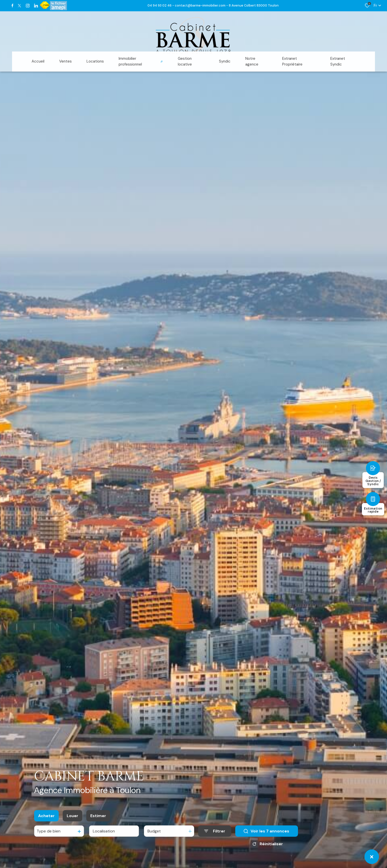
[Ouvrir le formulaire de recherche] (215, 835)
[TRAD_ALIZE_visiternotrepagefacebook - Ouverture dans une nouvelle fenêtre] (12, 6)
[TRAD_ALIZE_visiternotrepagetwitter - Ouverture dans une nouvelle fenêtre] (19, 6)
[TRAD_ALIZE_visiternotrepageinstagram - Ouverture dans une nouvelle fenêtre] (28, 6)
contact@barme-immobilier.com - (202, 5)
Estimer (98, 819)
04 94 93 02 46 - (161, 5)
